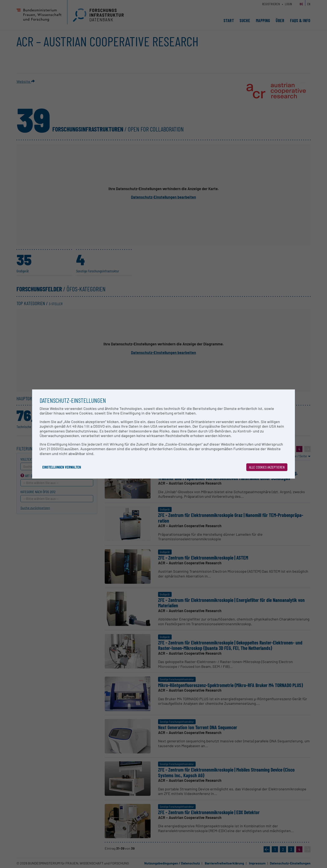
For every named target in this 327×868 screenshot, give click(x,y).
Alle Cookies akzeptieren (267, 467)
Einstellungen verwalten (62, 467)
